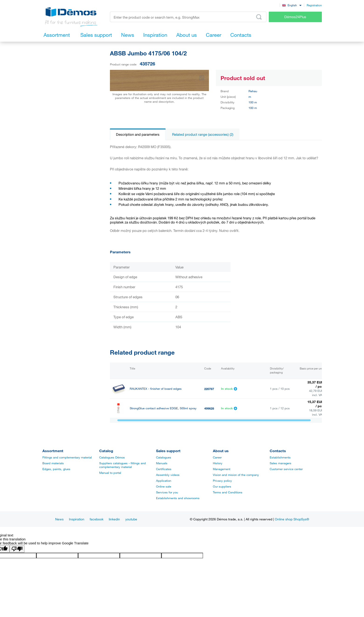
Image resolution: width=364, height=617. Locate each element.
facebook (97, 519)
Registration (314, 5)
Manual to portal (110, 473)
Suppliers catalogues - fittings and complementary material (122, 465)
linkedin (114, 519)
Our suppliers (222, 486)
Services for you (167, 492)
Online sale (164, 486)
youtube (131, 519)
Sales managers (281, 463)
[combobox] (292, 5)
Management (222, 469)
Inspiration (77, 519)
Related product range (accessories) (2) (203, 134)
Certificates (164, 469)
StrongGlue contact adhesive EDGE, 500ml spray (163, 408)
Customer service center (286, 469)
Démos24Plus (295, 17)
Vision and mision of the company (236, 475)
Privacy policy (222, 481)
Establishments (280, 457)
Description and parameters (138, 134)
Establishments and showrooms (178, 498)
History (218, 463)
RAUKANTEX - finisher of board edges (156, 389)
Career (217, 457)
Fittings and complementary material (67, 457)
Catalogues (164, 457)
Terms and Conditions (228, 492)
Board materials (53, 463)
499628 (209, 408)
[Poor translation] (17, 549)
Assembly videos (168, 475)
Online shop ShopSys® (292, 519)
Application (164, 481)
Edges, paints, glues (56, 469)
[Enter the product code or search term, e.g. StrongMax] (188, 17)
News (59, 519)
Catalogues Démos (112, 457)
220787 (209, 389)
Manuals (162, 463)
